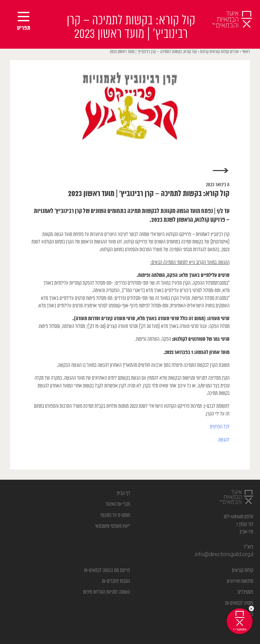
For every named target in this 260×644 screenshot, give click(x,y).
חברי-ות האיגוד (118, 504)
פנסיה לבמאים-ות (239, 603)
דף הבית (123, 493)
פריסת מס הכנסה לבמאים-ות (107, 570)
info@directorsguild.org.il (224, 555)
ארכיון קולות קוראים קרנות (219, 52)
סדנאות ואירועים (240, 581)
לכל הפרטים (220, 427)
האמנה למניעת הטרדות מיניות (106, 592)
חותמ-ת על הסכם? (115, 515)
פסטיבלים (245, 592)
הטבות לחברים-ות (116, 581)
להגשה (224, 440)
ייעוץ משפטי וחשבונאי (112, 526)
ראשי (246, 52)
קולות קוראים (243, 570)
